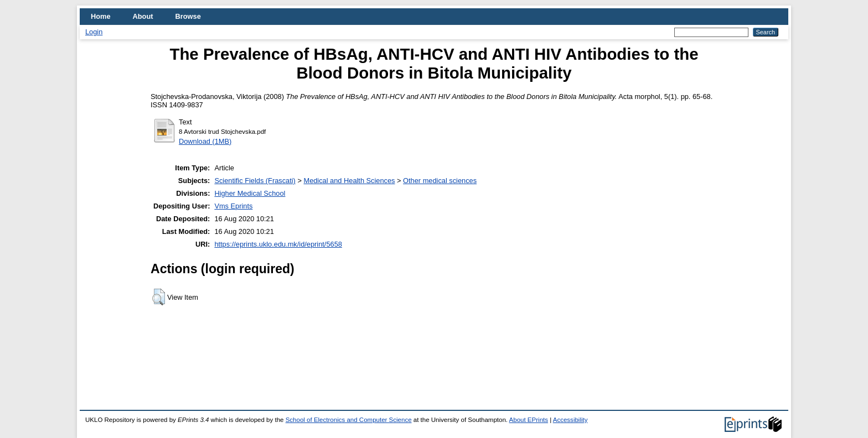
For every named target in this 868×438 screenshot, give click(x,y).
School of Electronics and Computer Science (349, 420)
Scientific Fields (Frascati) (255, 181)
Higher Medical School (250, 193)
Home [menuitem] (101, 16)
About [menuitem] (143, 16)
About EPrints (529, 420)
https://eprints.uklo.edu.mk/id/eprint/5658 (278, 244)
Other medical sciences (440, 181)
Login (94, 32)
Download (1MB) (205, 141)
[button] (159, 297)
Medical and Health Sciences (349, 181)
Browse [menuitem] (188, 16)
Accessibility (570, 420)
